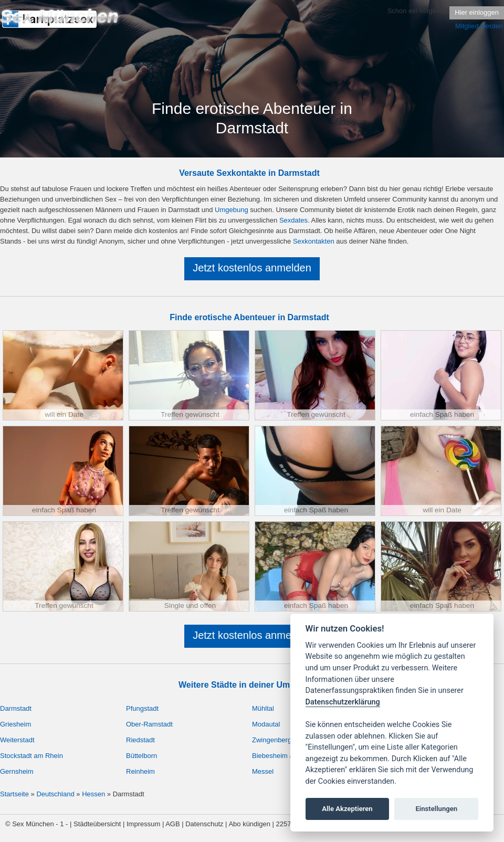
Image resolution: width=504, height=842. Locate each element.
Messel (263, 771)
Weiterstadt (17, 740)
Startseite (14, 794)
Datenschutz (204, 824)
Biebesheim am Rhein (285, 756)
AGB (172, 824)
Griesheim (15, 724)
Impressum (143, 824)
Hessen (93, 794)
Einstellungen (436, 809)
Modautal (266, 724)
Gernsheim (17, 771)
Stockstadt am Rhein (31, 756)
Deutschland (55, 794)
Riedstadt (140, 740)
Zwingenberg (272, 740)
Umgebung (232, 210)
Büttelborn (141, 756)
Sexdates (293, 220)
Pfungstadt (142, 708)
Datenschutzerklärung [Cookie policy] (343, 702)
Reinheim (140, 771)
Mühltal (263, 708)
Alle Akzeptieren (347, 809)
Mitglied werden (479, 26)
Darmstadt (16, 708)
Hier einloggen (477, 12)
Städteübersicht (97, 824)
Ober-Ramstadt (149, 724)
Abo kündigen (249, 824)
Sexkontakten (314, 241)
